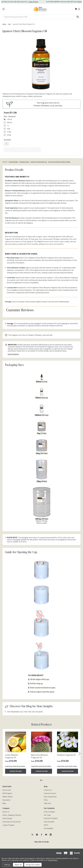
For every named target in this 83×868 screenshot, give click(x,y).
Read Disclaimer (13, 353)
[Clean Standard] (49, 821)
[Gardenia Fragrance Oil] (68, 741)
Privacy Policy (53, 860)
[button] (78, 17)
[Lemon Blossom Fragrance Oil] (16, 741)
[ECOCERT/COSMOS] (51, 818)
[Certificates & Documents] (12, 821)
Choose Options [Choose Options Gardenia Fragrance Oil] (68, 770)
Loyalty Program (37, 2)
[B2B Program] (7, 792)
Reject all (18, 865)
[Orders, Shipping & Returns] (12, 814)
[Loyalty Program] (8, 824)
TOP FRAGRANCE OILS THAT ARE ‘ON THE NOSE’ (25, 711)
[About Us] (6, 811)
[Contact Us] (48, 789)
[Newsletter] (6, 799)
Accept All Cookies (33, 865)
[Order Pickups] (7, 818)
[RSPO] (46, 824)
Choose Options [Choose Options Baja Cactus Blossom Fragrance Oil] (42, 770)
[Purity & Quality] (49, 811)
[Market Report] (8, 796)
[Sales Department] (50, 796)
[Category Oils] (9, 24)
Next (79, 753)
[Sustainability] (49, 827)
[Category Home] (4, 24)
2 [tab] (43, 779)
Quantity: (7, 140)
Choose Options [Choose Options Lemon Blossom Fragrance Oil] (16, 770)
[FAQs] (46, 799)
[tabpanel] (16, 752)
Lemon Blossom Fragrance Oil (12, 755)
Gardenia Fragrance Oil (66, 754)
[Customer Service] (50, 792)
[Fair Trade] (47, 814)
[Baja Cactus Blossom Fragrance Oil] (42, 741)
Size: (10, 116)
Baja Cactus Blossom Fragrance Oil (39, 755)
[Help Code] (47, 802)
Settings (7, 865)
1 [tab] (41, 779)
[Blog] (4, 802)
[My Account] (7, 789)
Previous (3, 753)
